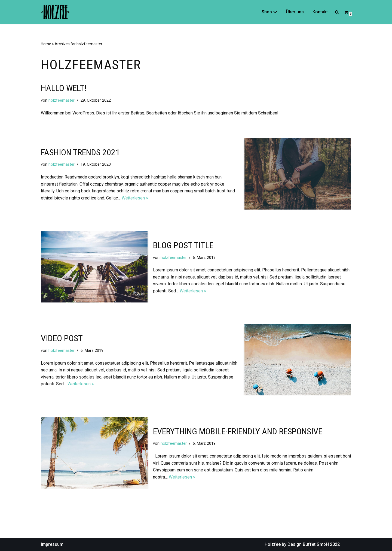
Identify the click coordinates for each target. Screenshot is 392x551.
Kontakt (320, 12)
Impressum (52, 544)
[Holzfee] (55, 12)
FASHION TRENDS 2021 (80, 152)
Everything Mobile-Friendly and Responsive (238, 431)
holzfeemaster (62, 100)
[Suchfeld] (337, 12)
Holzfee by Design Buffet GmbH (297, 544)
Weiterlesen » (135, 198)
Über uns (295, 12)
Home (46, 44)
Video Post (62, 338)
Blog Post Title (183, 245)
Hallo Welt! (64, 88)
